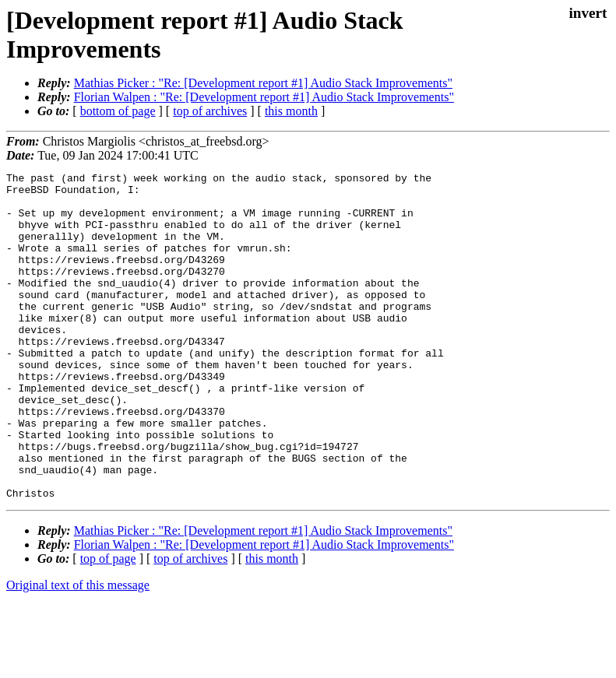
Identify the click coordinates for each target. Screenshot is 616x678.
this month (291, 111)
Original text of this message (78, 650)
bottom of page (118, 111)
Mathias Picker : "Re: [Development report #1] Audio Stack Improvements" (263, 83)
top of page (108, 624)
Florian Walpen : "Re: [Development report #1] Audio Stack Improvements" (264, 97)
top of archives (210, 111)
